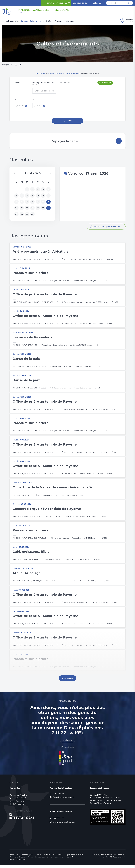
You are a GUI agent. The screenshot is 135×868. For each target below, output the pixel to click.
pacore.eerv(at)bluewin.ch (21, 814)
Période (17, 83)
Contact (70, 860)
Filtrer (69, 121)
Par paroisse (65, 83)
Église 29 (97, 3)
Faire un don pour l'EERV (56, 3)
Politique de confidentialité (53, 858)
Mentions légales (27, 858)
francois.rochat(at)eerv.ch (64, 800)
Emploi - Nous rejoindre (56, 860)
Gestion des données (17, 863)
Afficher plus (68, 681)
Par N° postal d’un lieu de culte (43, 84)
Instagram (23, 821)
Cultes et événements (31, 21)
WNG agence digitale (118, 860)
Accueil (5, 21)
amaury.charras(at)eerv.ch (64, 825)
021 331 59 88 (59, 821)
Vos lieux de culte (81, 3)
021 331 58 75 (58, 797)
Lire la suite (67, 743)
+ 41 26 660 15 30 (20, 801)
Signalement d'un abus (74, 858)
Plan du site (14, 858)
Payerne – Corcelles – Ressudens (45, 10)
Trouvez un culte (126, 20)
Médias (38, 858)
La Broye (21, 13)
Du (15, 99)
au (33, 99)
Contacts (70, 21)
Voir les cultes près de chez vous (108, 227)
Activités (47, 21)
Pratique (59, 21)
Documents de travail (17, 860)
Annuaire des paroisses (36, 860)
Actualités (15, 21)
